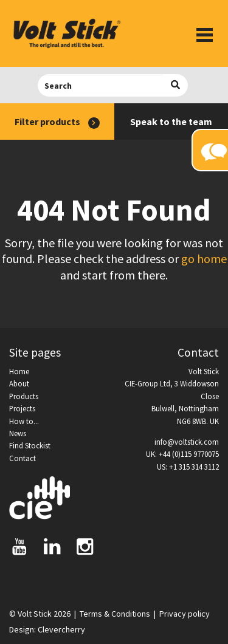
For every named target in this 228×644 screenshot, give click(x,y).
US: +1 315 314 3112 (188, 467)
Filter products (57, 122)
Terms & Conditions (115, 614)
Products (24, 396)
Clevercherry (61, 629)
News (18, 433)
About (19, 383)
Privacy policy (185, 614)
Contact (22, 458)
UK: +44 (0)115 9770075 (182, 454)
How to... (24, 421)
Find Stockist (30, 445)
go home (204, 259)
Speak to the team (171, 122)
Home (19, 371)
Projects (22, 408)
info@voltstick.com (187, 442)
